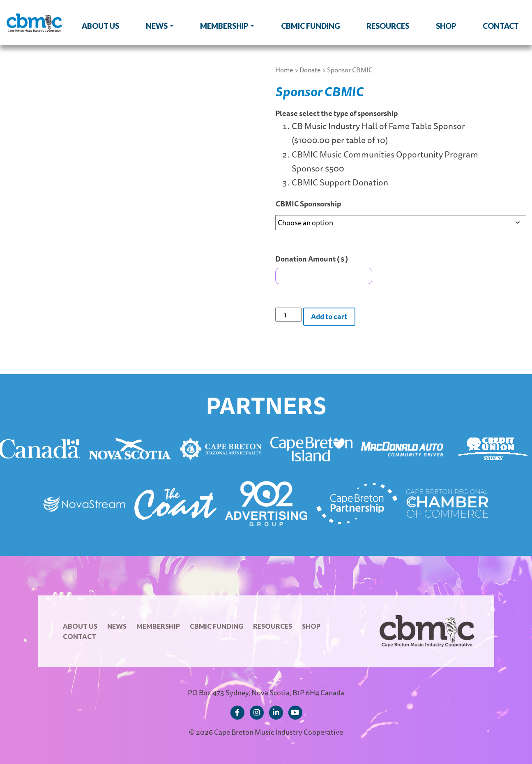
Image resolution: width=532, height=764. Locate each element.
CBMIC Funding (311, 26)
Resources (388, 26)
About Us (100, 26)
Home (284, 70)
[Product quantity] (288, 315)
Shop (446, 26)
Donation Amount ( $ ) (312, 259)
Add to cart (329, 316)
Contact (501, 26)
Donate (310, 70)
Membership (224, 26)
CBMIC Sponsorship (308, 204)
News (157, 26)
